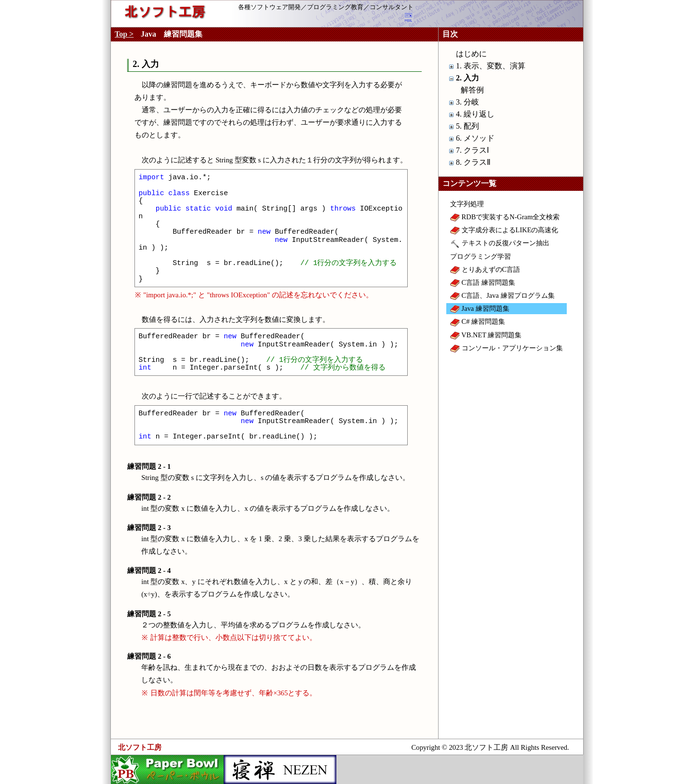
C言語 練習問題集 (483, 282)
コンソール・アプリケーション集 (507, 348)
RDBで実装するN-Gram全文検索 (505, 217)
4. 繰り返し (475, 114)
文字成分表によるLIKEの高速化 (504, 230)
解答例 (472, 90)
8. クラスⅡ (473, 162)
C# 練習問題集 (478, 321)
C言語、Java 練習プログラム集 (502, 295)
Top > (124, 34)
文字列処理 (467, 204)
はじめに (471, 54)
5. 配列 (467, 126)
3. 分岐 (467, 102)
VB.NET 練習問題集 (486, 335)
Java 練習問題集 (480, 308)
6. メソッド (475, 138)
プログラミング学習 (480, 256)
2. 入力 (467, 78)
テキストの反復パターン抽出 (500, 243)
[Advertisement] (511, 528)
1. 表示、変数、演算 (491, 66)
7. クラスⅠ (473, 150)
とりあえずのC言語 (485, 269)
